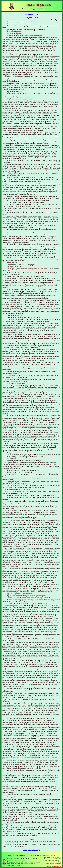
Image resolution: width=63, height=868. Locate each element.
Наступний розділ (34, 850)
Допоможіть (32, 855)
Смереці (19, 866)
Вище (25, 850)
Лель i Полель (31, 14)
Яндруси (52, 842)
